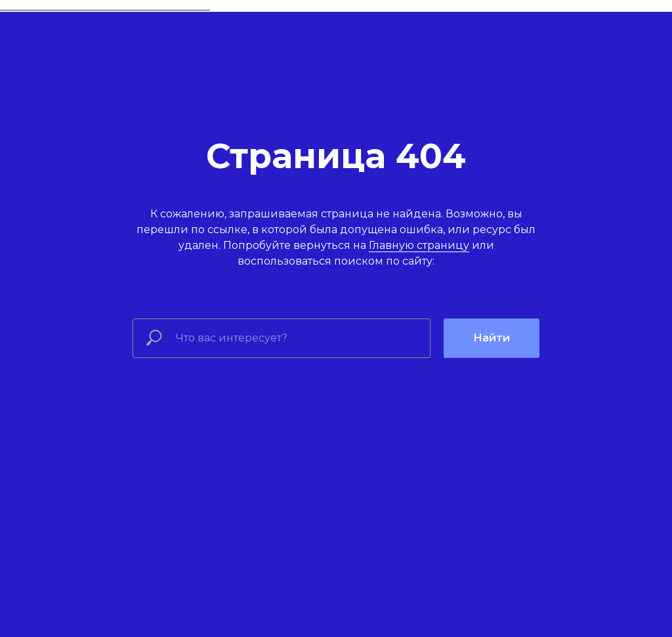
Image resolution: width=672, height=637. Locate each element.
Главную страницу (419, 245)
